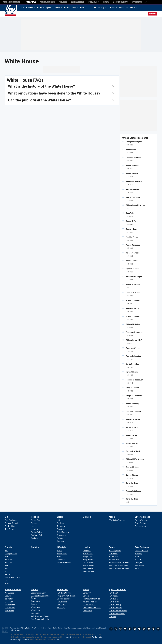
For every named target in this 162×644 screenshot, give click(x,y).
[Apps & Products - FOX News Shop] (115, 605)
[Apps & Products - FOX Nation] (113, 599)
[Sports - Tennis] (8, 574)
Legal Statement (23, 640)
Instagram (120, 629)
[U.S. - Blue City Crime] (11, 520)
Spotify (153, 629)
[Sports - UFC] (7, 580)
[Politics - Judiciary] (35, 529)
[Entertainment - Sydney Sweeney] (142, 520)
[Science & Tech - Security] (8, 596)
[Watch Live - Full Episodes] (62, 602)
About (86, 589)
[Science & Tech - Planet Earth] (10, 608)
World (40, 8)
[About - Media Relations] (89, 605)
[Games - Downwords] (36, 601)
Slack (139, 629)
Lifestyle (102, 8)
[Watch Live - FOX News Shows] (64, 593)
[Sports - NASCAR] (8, 560)
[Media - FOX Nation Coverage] (117, 520)
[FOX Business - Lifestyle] (138, 563)
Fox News (11, 11)
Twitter (116, 629)
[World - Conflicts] (60, 523)
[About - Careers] (86, 596)
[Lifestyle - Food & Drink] (62, 554)
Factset (68, 637)
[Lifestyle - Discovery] (61, 560)
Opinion (49, 8)
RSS (144, 629)
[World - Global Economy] (63, 532)
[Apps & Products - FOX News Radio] (115, 608)
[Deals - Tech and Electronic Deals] (119, 563)
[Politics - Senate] (34, 523)
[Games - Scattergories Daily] (38, 593)
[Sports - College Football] (11, 554)
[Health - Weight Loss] (88, 557)
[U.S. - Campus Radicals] (12, 523)
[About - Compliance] (88, 611)
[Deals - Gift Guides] (113, 554)
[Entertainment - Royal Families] (141, 523)
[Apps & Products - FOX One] (112, 617)
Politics (30, 8)
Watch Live (63, 589)
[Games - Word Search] (36, 610)
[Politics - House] (33, 526)
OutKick (93, 8)
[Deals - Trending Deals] (115, 551)
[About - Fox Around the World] (91, 599)
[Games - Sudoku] (34, 604)
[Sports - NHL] (7, 568)
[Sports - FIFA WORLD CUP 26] (13, 577)
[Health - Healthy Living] (88, 571)
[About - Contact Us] (87, 593)
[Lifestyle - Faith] (59, 557)
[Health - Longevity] (87, 551)
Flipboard (130, 629)
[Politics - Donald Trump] (37, 520)
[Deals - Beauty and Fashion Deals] (119, 568)
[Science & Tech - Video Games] (10, 602)
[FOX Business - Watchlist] (139, 560)
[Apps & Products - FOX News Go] (114, 593)
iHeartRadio (158, 629)
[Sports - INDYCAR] (9, 563)
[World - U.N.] (59, 520)
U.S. (21, 8)
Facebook (111, 629)
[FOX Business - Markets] (138, 557)
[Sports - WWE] (7, 583)
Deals (112, 547)
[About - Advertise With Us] (90, 602)
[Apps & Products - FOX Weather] (114, 596)
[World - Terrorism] (61, 526)
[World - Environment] (62, 535)
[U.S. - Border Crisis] (10, 526)
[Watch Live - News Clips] (61, 608)
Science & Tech (13, 589)
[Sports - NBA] (7, 565)
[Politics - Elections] (35, 538)
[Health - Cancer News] (88, 563)
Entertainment (70, 8)
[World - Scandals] (61, 541)
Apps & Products (118, 589)
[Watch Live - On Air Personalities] (65, 599)
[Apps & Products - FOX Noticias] (114, 602)
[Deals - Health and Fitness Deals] (118, 565)
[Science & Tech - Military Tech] (10, 605)
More (132, 8)
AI (127, 8)
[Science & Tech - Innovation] (9, 599)
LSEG (58, 640)
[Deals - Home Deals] (114, 557)
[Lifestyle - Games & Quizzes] (64, 563)
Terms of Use (15, 628)
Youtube (125, 629)
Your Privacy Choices (39, 628)
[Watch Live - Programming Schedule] (66, 596)
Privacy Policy (26, 628)
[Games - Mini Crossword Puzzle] (40, 619)
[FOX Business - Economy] (139, 554)
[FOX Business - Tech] (137, 568)
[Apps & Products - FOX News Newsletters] (118, 611)
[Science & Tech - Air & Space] (9, 593)
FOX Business (142, 547)
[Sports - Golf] (7, 571)
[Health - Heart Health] (88, 568)
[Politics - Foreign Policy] (36, 532)
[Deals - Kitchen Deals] (114, 560)
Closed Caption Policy (55, 628)
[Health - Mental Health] (88, 565)
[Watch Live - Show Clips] (61, 605)
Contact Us (72, 628)
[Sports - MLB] (7, 557)
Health (113, 8)
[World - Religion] (60, 538)
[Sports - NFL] (6, 551)
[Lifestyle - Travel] (59, 551)
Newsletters (149, 629)
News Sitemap (100, 628)
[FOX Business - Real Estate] (139, 565)
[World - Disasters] (61, 529)
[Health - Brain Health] (88, 554)
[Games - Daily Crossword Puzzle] (40, 616)
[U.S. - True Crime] (9, 529)
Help (65, 628)
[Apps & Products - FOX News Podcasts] (117, 614)
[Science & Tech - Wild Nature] (9, 611)
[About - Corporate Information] (92, 608)
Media (57, 8)
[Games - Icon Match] (35, 613)
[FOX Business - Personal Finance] (142, 551)
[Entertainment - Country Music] (141, 526)
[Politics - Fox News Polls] (37, 535)
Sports (83, 8)
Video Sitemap (15, 630)
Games (35, 589)
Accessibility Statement (85, 628)
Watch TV (153, 14)
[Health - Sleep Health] (88, 560)
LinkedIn (135, 629)
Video (122, 8)
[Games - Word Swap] (35, 607)
